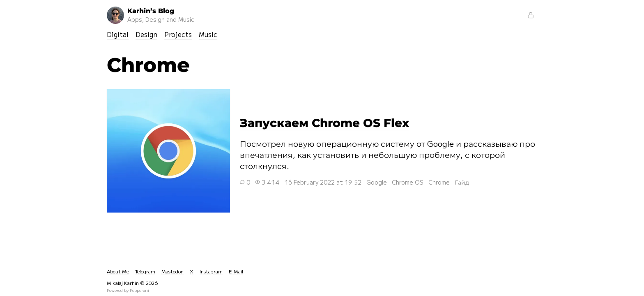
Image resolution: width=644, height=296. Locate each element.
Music (208, 34)
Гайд (462, 182)
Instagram (211, 271)
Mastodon (172, 271)
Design (146, 34)
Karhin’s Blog (151, 15)
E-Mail (236, 271)
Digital (118, 34)
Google (377, 182)
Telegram (145, 271)
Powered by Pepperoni (128, 290)
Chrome (439, 182)
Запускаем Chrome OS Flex (168, 151)
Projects (178, 34)
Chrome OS (408, 182)
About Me (118, 271)
